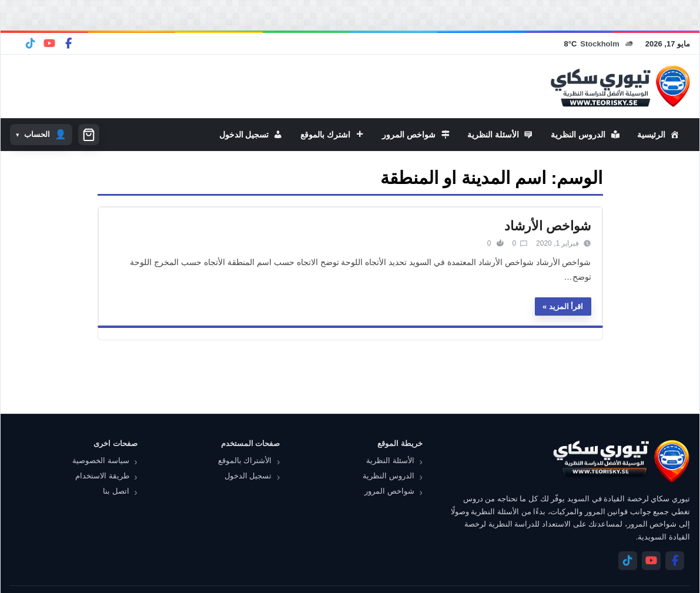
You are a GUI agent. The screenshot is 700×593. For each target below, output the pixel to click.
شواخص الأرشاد (547, 226)
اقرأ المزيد (566, 306)
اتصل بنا (116, 491)
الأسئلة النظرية (390, 460)
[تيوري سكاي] (621, 461)
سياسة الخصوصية (101, 460)
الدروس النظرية (388, 476)
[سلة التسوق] (89, 135)
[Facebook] (68, 43)
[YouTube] (49, 43)
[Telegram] (31, 43)
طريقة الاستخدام (102, 476)
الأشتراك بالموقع (245, 460)
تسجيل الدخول (248, 476)
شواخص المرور (389, 491)
